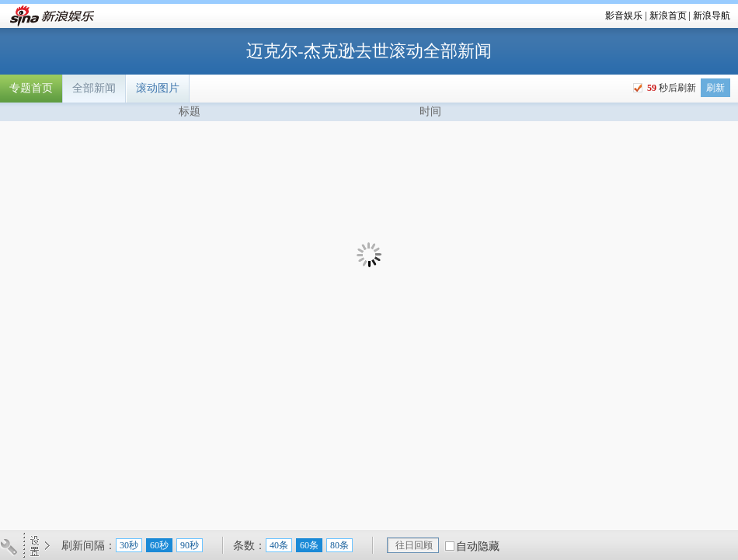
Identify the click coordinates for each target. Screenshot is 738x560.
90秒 (190, 545)
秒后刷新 (670, 88)
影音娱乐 (624, 16)
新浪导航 (712, 16)
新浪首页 (668, 16)
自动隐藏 (478, 546)
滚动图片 (158, 88)
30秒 (129, 545)
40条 (279, 545)
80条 (339, 545)
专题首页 (31, 88)
